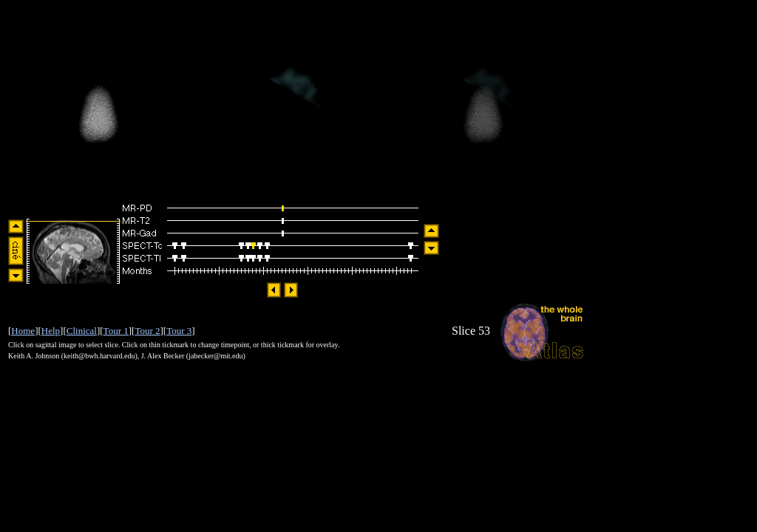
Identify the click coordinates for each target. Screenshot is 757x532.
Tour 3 (179, 331)
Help (51, 331)
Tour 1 (116, 331)
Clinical (82, 331)
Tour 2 (147, 331)
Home (23, 331)
